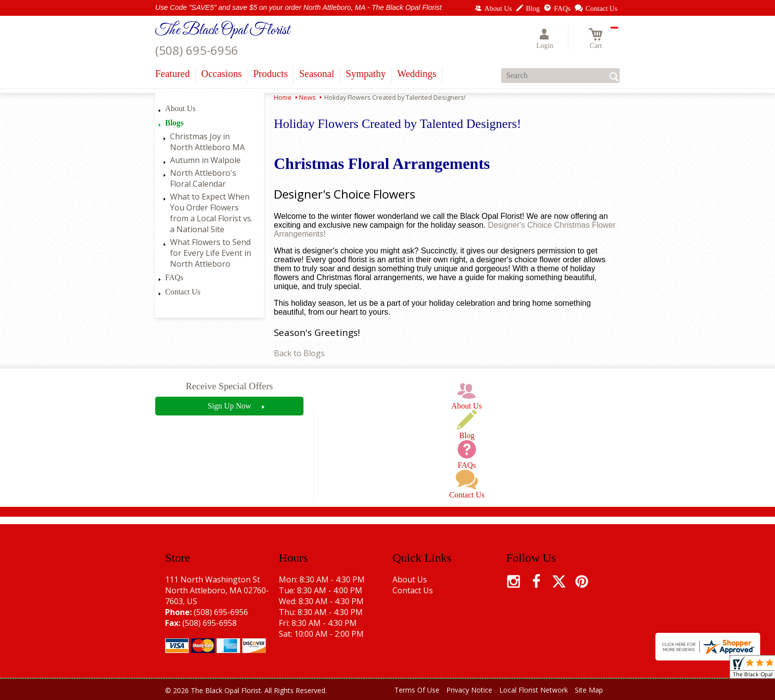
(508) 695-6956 (197, 50)
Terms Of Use (417, 690)
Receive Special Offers (230, 386)
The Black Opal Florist (222, 31)
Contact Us (183, 292)
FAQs (174, 277)
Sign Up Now (229, 406)
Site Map (589, 690)
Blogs (174, 123)
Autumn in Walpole (205, 160)
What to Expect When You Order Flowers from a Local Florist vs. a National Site (211, 213)
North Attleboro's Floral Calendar (203, 178)
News (307, 97)
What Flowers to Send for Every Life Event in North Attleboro (211, 253)
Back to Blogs (299, 353)
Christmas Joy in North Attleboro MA (207, 142)
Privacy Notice (469, 690)
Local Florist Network (534, 690)
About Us (180, 108)
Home (283, 97)
